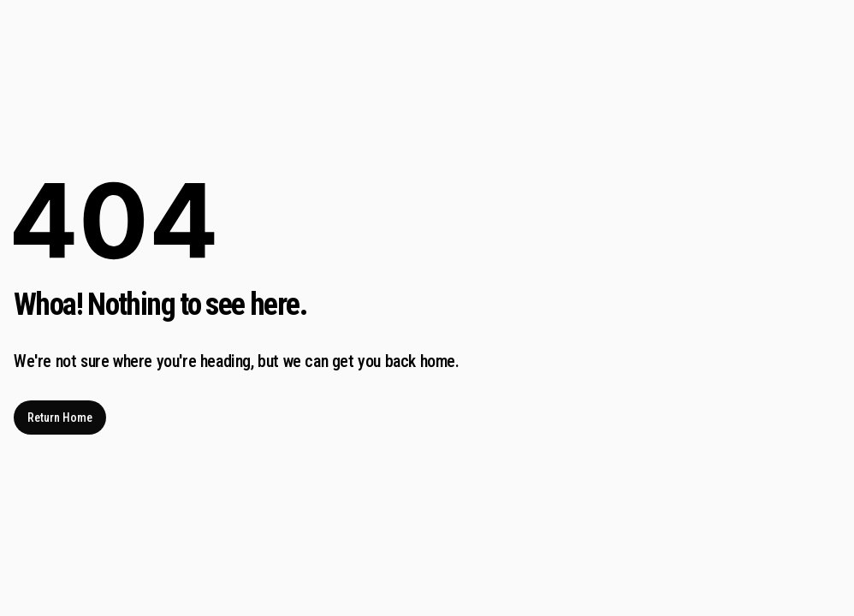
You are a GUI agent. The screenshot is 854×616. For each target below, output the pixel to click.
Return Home (60, 418)
